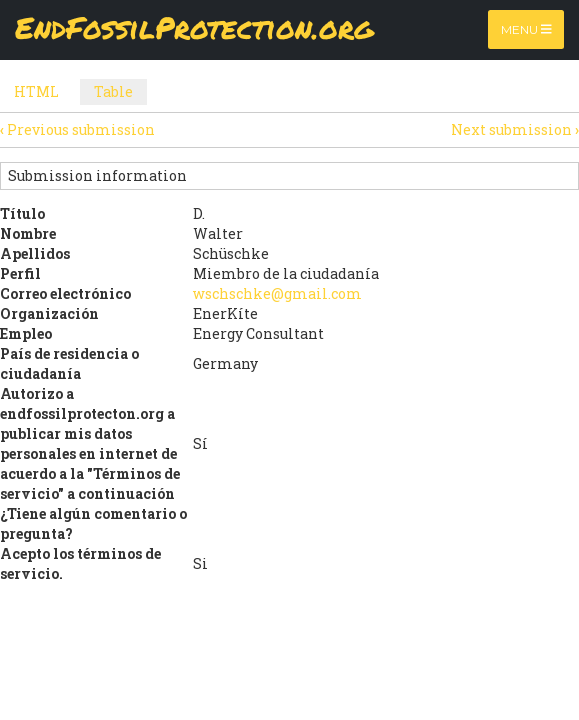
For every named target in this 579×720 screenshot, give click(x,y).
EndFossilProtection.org (194, 29)
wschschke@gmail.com (277, 293)
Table (120, 93)
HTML (36, 91)
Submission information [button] (97, 175)
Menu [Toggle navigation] (526, 29)
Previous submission (77, 129)
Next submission (515, 129)
